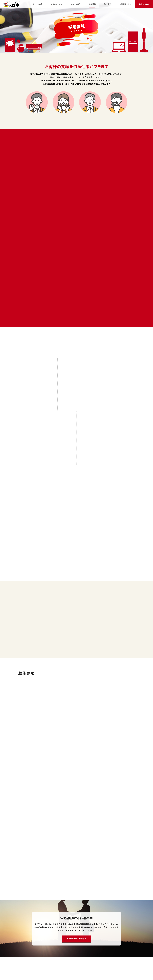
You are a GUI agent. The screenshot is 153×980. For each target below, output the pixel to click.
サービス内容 (35, 961)
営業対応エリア (102, 961)
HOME (25, 961)
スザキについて (49, 961)
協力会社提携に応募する (77, 864)
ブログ (91, 961)
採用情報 (73, 961)
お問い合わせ (125, 961)
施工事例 (83, 961)
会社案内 (114, 961)
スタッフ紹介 (62, 961)
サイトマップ (76, 964)
